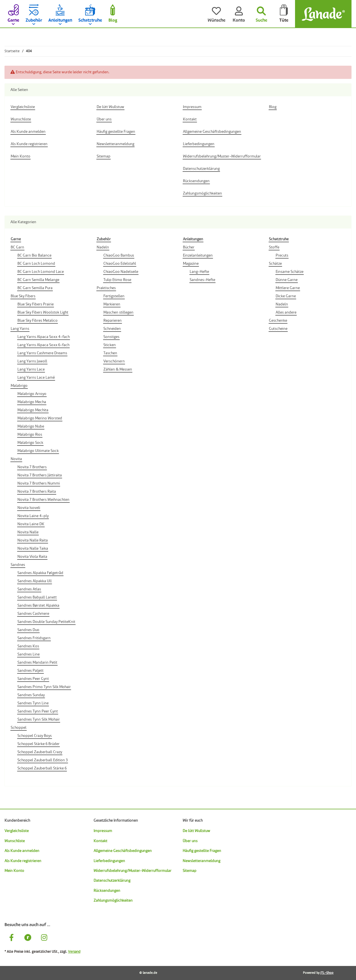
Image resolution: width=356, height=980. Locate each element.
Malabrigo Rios (30, 435)
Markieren (112, 304)
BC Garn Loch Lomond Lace (41, 272)
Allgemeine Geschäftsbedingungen (123, 851)
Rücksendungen (107, 891)
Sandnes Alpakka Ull (35, 581)
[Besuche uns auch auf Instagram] (44, 938)
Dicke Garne (286, 296)
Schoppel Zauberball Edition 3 (43, 760)
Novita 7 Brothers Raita (37, 492)
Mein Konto (14, 871)
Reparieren (113, 321)
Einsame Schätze (290, 272)
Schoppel (19, 728)
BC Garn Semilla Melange (38, 280)
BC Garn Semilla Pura (35, 288)
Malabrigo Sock (30, 443)
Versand (74, 952)
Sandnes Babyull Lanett (37, 597)
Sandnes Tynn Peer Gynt (38, 711)
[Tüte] (284, 14)
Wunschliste (15, 841)
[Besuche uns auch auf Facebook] (12, 938)
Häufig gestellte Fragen (202, 851)
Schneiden (112, 329)
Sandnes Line (29, 654)
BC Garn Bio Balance (34, 255)
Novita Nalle (28, 532)
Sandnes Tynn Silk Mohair (39, 719)
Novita (16, 459)
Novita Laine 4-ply (33, 516)
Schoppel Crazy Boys (35, 736)
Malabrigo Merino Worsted (40, 418)
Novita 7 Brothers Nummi (39, 483)
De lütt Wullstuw (196, 831)
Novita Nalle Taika (33, 549)
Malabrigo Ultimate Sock (38, 451)
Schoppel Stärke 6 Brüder (38, 744)
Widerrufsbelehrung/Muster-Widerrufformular (132, 871)
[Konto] (239, 14)
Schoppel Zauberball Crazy (40, 752)
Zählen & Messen (118, 369)
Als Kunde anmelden (22, 851)
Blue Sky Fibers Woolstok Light (43, 312)
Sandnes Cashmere (33, 614)
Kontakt (100, 841)
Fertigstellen (114, 296)
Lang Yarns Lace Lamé (36, 378)
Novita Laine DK (31, 524)
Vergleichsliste (17, 831)
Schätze (275, 264)
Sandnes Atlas (29, 589)
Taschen (110, 353)
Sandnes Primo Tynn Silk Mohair (44, 687)
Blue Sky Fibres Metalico (38, 321)
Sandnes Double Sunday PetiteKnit (46, 622)
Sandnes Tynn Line (33, 703)
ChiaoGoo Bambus (119, 255)
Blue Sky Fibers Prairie (36, 304)
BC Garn (17, 247)
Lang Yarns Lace (31, 369)
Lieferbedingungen (109, 861)
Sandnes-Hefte (202, 280)
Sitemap (190, 871)
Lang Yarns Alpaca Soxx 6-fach (43, 345)
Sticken (110, 345)
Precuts (282, 255)
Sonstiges (111, 337)
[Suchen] (261, 14)
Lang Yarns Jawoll (32, 361)
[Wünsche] (216, 14)
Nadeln (103, 247)
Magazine (191, 264)
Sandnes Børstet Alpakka (38, 606)
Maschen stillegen (118, 312)
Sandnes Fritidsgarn (34, 638)
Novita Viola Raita (32, 557)
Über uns (190, 841)
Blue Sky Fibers (23, 296)
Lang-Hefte (199, 272)
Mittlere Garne (288, 288)
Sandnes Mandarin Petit (37, 663)
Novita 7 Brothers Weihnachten (43, 500)
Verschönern (114, 361)
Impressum (103, 831)
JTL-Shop (327, 973)
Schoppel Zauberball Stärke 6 (42, 768)
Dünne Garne (287, 280)
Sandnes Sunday (31, 695)
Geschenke (278, 321)
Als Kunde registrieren (23, 861)
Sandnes (18, 565)
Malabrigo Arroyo (32, 394)
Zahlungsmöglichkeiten (113, 901)
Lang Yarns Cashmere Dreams (42, 353)
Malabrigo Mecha (32, 402)
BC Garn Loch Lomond (36, 264)
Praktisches (106, 288)
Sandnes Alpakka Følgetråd (40, 573)
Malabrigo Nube (31, 426)
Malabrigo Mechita (33, 410)
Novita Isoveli (29, 508)
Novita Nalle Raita (33, 540)
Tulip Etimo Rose (117, 280)
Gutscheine (278, 329)
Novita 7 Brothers (32, 467)
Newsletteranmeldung (201, 861)
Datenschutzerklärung (112, 881)
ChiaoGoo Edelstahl (120, 264)
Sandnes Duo (28, 630)
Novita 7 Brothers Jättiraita (40, 475)
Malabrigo (19, 386)
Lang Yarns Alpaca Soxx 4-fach (44, 337)
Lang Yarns (20, 329)
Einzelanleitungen (198, 255)
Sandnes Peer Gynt (33, 679)
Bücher (189, 247)
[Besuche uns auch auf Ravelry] (28, 938)
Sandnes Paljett (30, 671)
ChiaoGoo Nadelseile (121, 272)
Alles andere (286, 312)
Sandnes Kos (28, 646)
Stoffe (274, 247)
